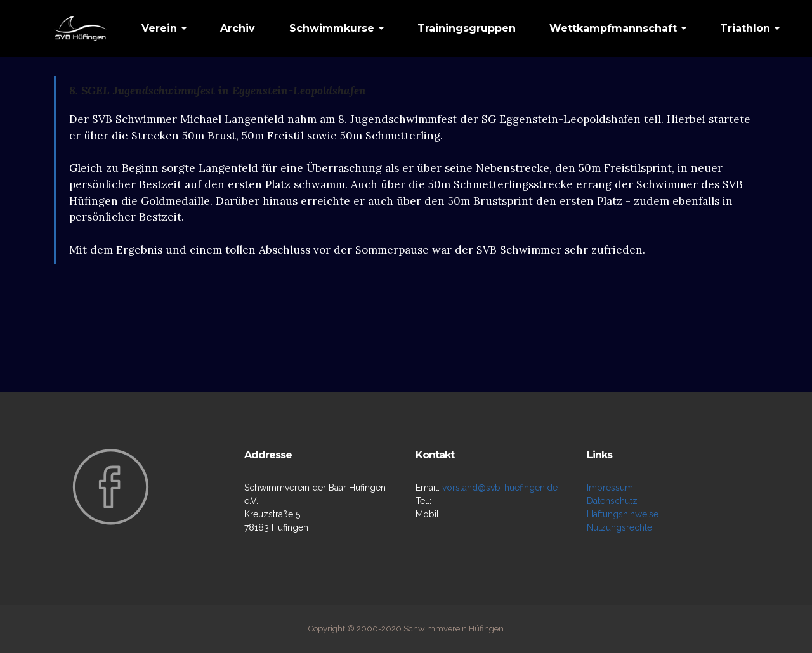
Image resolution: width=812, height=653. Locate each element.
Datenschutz (612, 501)
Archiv (238, 28)
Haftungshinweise (623, 514)
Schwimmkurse (332, 28)
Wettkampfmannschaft (613, 28)
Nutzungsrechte (619, 527)
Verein (159, 28)
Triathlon (745, 28)
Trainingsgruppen (467, 28)
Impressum (610, 488)
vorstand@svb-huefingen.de (500, 488)
